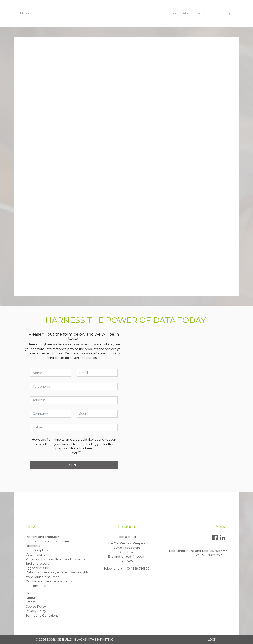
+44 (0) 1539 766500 (135, 569)
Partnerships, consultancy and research (55, 559)
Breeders (33, 546)
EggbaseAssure (37, 568)
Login (213, 640)
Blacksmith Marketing (94, 640)
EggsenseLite (36, 586)
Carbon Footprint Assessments (49, 581)
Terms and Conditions (42, 615)
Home (174, 13)
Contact (216, 13)
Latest (201, 13)
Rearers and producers (43, 537)
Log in (230, 13)
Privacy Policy (36, 611)
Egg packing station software (47, 541)
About (188, 13)
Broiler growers (37, 563)
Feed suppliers (37, 550)
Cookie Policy (36, 607)
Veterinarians (35, 555)
